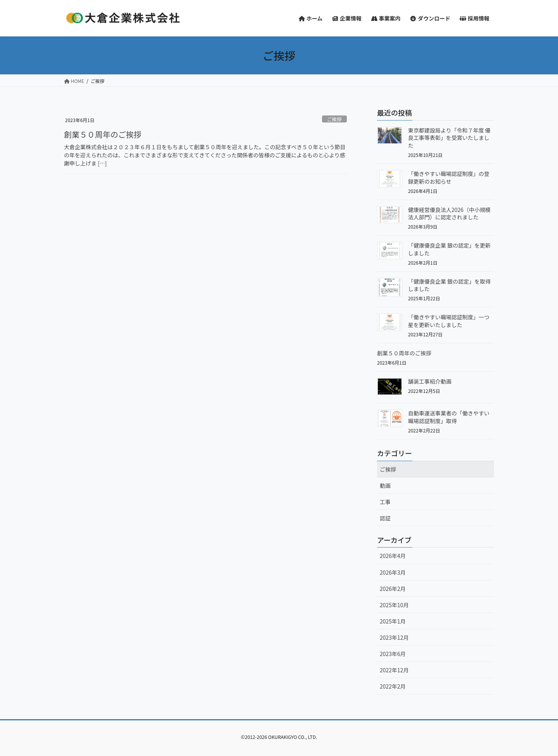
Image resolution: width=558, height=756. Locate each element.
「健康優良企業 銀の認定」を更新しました (449, 249)
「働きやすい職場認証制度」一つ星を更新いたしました (449, 321)
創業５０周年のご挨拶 (103, 134)
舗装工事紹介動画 (430, 381)
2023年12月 (394, 637)
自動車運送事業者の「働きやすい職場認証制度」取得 (449, 417)
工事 (385, 502)
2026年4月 (393, 556)
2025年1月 (393, 621)
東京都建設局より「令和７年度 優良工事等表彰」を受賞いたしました (449, 138)
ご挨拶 (334, 119)
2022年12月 (394, 670)
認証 (385, 518)
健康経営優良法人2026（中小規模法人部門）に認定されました (449, 214)
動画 (385, 486)
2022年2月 (393, 686)
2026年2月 (393, 589)
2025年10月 (394, 605)
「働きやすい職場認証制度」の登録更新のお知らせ (449, 177)
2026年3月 (393, 572)
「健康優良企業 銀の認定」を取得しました (449, 285)
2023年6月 (393, 654)
